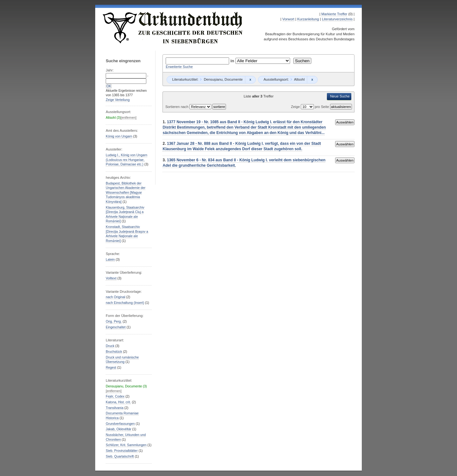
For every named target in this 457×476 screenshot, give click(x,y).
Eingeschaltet (116, 327)
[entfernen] (129, 118)
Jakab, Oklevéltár (118, 429)
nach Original (115, 297)
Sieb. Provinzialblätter (122, 451)
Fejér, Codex (115, 396)
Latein (110, 260)
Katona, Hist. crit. (118, 402)
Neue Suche (340, 96)
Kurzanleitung (308, 19)
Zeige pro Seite (311, 107)
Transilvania (115, 408)
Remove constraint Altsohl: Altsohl (312, 80)
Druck (110, 346)
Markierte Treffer (334, 14)
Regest (111, 368)
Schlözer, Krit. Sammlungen (126, 445)
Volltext (111, 278)
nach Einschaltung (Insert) (125, 303)
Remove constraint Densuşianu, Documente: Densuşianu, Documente (250, 80)
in (233, 61)
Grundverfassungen (120, 424)
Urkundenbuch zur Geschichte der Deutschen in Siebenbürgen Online (173, 28)
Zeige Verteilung (118, 100)
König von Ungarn (119, 136)
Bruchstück (114, 352)
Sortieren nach (177, 107)
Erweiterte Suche (179, 67)
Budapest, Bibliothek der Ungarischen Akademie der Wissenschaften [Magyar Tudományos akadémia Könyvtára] (126, 193)
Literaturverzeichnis (337, 19)
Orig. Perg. (114, 322)
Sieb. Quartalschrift (120, 456)
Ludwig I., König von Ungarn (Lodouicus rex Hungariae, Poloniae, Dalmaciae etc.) (126, 160)
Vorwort (288, 19)
